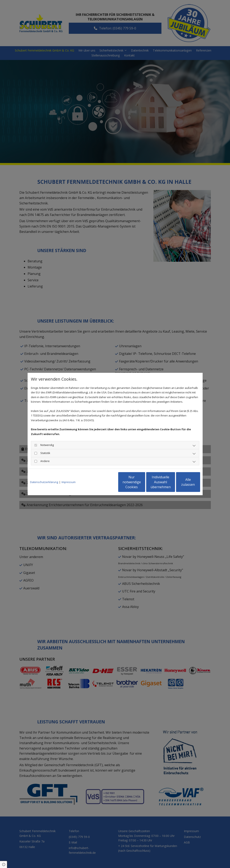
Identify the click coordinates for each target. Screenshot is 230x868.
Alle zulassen (181, 482)
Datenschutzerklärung (44, 482)
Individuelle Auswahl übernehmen (142, 482)
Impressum (69, 482)
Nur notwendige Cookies (103, 482)
